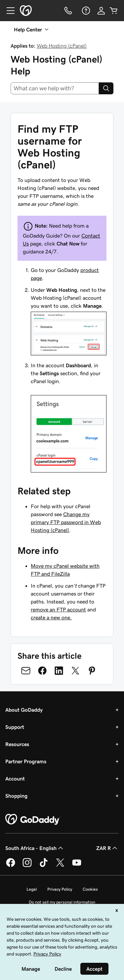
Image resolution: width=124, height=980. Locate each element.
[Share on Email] (26, 671)
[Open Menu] (8, 11)
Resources (17, 744)
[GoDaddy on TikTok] (44, 866)
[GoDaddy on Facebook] (11, 866)
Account (15, 779)
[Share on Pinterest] (92, 671)
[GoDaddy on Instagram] (27, 866)
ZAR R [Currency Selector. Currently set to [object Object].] (107, 848)
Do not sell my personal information (62, 902)
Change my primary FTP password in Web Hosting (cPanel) (66, 522)
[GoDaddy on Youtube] (77, 866)
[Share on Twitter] (75, 671)
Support (15, 727)
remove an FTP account (58, 609)
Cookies (90, 889)
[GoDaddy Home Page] (33, 820)
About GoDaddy (24, 710)
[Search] (106, 88)
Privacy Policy (60, 889)
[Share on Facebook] (42, 671)
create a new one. (51, 617)
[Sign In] (101, 11)
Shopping (16, 796)
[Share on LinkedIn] (59, 671)
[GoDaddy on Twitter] (60, 866)
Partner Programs (26, 761)
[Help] (85, 11)
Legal (32, 889)
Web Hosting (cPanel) (62, 46)
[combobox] (55, 88)
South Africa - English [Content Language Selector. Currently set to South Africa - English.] (35, 848)
